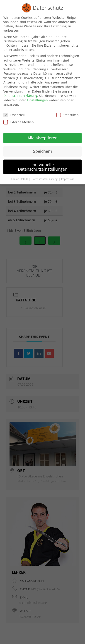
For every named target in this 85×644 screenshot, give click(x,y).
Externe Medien (19, 121)
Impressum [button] (68, 178)
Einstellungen (37, 99)
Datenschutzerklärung (20, 95)
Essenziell (14, 114)
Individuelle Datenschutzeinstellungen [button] (43, 166)
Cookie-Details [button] (20, 178)
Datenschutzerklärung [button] (45, 178)
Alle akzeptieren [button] (42, 137)
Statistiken (68, 114)
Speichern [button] (43, 150)
